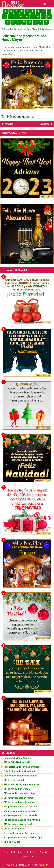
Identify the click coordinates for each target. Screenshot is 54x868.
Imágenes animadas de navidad (20, 811)
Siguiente (45, 124)
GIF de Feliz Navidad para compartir (22, 784)
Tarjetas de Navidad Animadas (19, 833)
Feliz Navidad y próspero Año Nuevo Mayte (24, 38)
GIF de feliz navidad (14, 780)
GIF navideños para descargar (19, 798)
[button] (6, 11)
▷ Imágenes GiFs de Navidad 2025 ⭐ (30, 865)
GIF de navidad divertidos (17, 789)
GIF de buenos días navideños (19, 824)
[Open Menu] (45, 4)
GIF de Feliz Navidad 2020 (17, 762)
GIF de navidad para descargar (19, 802)
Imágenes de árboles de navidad (20, 807)
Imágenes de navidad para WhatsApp (23, 837)
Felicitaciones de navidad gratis (20, 771)
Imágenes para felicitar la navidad (21, 815)
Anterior (9, 124)
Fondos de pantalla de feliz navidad (22, 820)
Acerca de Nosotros (13, 852)
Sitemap (26, 857)
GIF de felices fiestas (14, 829)
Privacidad (44, 852)
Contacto (31, 852)
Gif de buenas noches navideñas (20, 776)
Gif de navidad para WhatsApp (19, 793)
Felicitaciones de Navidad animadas (22, 767)
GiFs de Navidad (12, 842)
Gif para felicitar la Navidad (18, 758)
